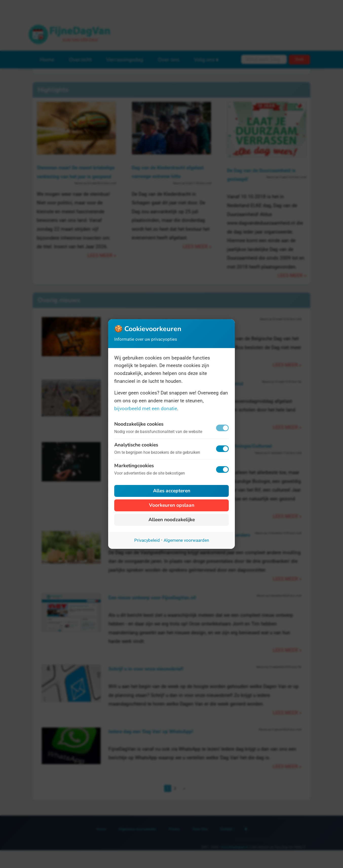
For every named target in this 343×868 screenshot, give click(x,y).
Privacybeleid (147, 540)
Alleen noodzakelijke (172, 520)
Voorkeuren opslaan (172, 505)
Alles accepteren (172, 491)
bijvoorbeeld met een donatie (146, 409)
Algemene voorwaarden (186, 540)
